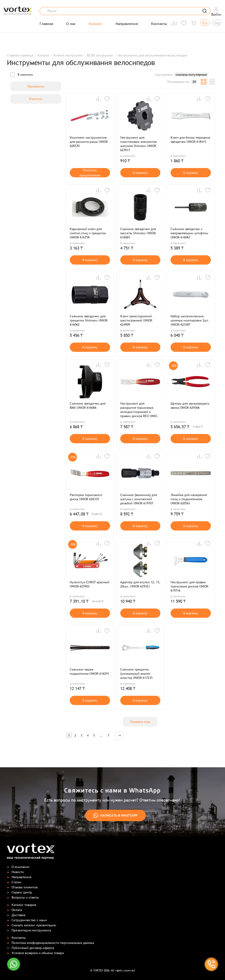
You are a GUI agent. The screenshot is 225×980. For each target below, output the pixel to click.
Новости (18, 872)
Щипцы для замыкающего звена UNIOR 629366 (190, 406)
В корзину (140, 173)
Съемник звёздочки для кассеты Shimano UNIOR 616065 (138, 233)
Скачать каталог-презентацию (34, 925)
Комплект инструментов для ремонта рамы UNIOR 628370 (89, 142)
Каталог (96, 24)
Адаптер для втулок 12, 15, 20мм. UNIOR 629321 (140, 584)
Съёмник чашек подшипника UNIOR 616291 (89, 671)
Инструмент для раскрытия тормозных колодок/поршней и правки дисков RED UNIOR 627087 (139, 410)
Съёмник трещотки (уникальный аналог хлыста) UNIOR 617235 (136, 674)
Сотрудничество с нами (29, 920)
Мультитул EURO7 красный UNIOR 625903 (90, 584)
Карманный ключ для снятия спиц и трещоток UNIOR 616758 (88, 233)
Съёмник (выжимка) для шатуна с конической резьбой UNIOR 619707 (139, 499)
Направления (127, 24)
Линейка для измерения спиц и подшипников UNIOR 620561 (189, 499)
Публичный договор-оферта (33, 948)
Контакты (159, 24)
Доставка (18, 915)
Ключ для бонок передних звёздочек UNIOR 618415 (190, 140)
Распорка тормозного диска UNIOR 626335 (86, 497)
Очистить (36, 99)
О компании (21, 867)
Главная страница (20, 55)
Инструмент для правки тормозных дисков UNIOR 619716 (189, 586)
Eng (217, 23)
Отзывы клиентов (25, 887)
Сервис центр (22, 892)
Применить (36, 86)
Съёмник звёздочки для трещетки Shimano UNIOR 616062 (89, 320)
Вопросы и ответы (25, 897)
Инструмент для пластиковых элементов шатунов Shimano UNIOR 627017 (138, 144)
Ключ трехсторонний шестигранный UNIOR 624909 (136, 320)
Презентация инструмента (31, 930)
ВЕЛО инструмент (100, 55)
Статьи (16, 882)
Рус (205, 23)
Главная (46, 24)
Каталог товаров (24, 905)
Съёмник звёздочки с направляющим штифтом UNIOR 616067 (189, 233)
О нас (71, 24)
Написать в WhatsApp (115, 815)
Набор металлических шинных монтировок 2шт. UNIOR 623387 (190, 320)
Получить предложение (90, 173)
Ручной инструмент (68, 55)
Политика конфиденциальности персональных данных (53, 943)
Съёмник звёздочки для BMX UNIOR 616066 (88, 406)
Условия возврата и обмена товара (38, 953)
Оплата (17, 910)
